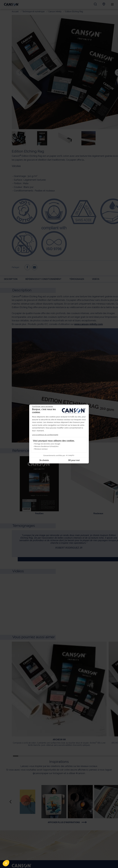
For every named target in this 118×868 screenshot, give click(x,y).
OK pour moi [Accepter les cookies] (74, 460)
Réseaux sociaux (41, 449)
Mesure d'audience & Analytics (46, 446)
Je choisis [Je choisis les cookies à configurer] (44, 460)
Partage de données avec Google (47, 444)
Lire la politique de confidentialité (45, 435)
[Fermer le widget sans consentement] (43, 406)
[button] (6, 863)
